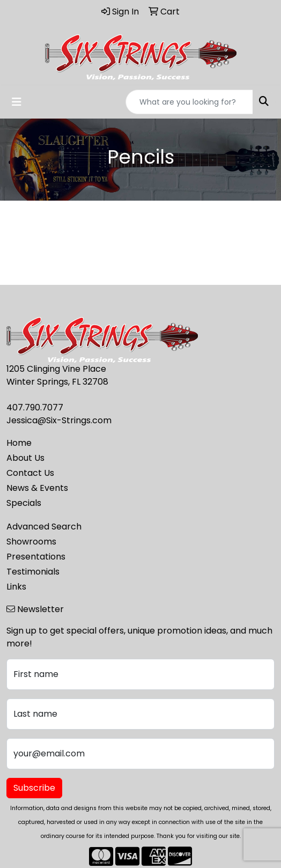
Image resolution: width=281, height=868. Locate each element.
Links (16, 587)
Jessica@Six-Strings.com (59, 420)
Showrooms (31, 542)
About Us (25, 458)
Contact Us (30, 473)
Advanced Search (44, 527)
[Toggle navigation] (17, 102)
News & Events (37, 488)
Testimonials (33, 572)
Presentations (36, 557)
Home (19, 443)
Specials (24, 503)
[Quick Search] (189, 102)
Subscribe (34, 788)
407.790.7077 (35, 407)
